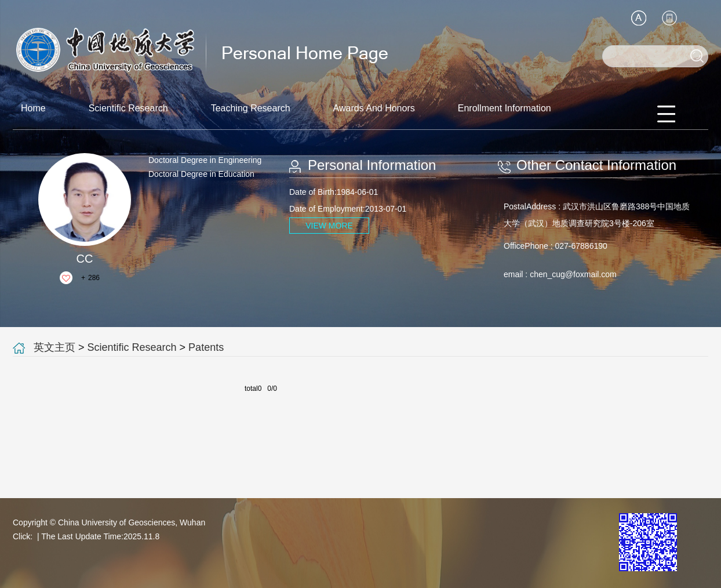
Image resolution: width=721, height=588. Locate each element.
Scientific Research (128, 108)
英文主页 (54, 347)
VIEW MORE (329, 226)
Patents (206, 347)
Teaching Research (251, 108)
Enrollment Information (505, 108)
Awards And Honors (374, 108)
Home (33, 108)
